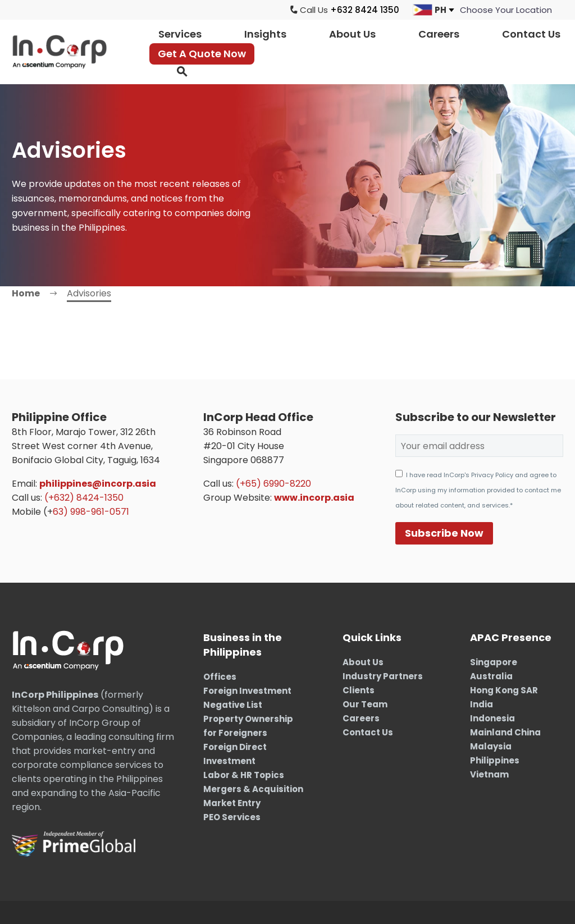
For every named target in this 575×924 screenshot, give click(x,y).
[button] (182, 72)
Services (180, 34)
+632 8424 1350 (365, 10)
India (482, 704)
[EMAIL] (479, 446)
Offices (220, 677)
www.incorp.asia (314, 498)
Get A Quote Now (202, 54)
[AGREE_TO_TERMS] (399, 474)
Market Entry (232, 803)
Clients (359, 690)
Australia (491, 676)
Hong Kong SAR (504, 690)
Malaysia (491, 746)
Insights (265, 34)
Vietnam (489, 774)
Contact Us (531, 34)
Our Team (365, 704)
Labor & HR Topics (244, 775)
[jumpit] (506, 10)
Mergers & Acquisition (253, 789)
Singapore (494, 662)
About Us (352, 34)
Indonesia (492, 718)
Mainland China (505, 732)
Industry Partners (383, 676)
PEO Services (232, 817)
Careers (439, 34)
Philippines (495, 760)
